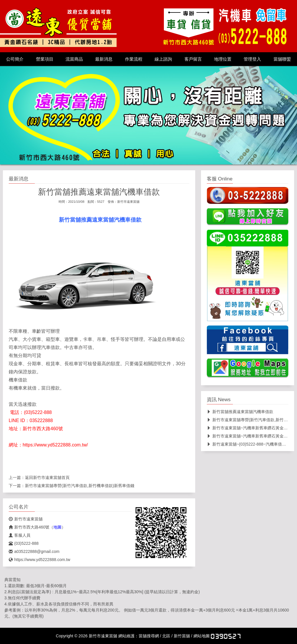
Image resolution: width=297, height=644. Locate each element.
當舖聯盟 (282, 59)
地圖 (57, 527)
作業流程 (134, 59)
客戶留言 (193, 59)
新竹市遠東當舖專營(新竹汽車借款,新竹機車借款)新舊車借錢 (80, 486)
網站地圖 (202, 636)
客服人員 (20, 535)
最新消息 (104, 59)
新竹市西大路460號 (29, 527)
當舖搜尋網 (149, 636)
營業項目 (45, 59)
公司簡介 (15, 59)
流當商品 (74, 59)
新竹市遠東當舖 (128, 202)
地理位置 (223, 59)
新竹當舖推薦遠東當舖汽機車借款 (240, 412)
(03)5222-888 (24, 543)
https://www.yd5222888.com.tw (39, 560)
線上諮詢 (163, 59)
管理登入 (252, 59)
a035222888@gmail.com (34, 551)
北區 (166, 636)
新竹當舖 (182, 636)
